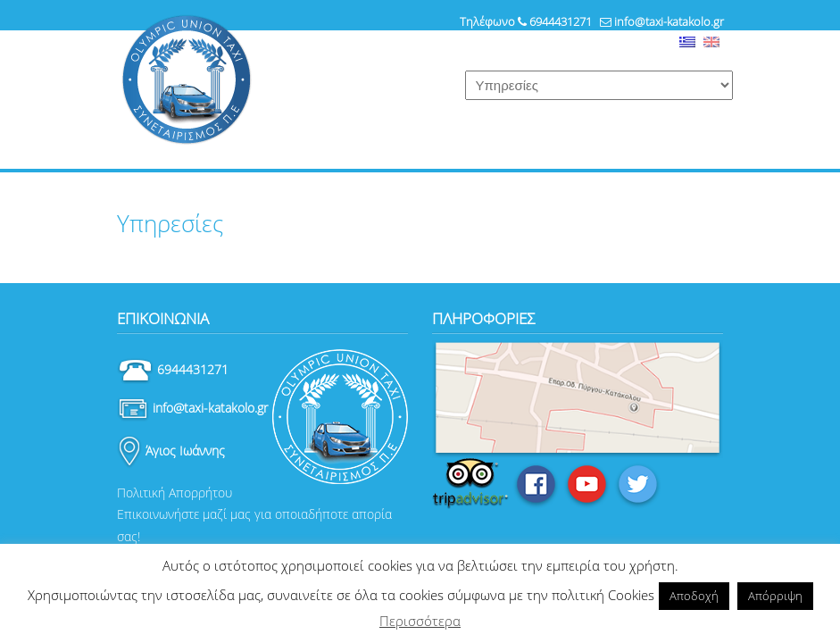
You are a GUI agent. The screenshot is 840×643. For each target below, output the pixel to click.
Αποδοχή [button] (694, 596)
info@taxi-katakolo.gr (669, 21)
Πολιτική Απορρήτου (175, 493)
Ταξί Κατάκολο (186, 80)
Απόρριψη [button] (775, 596)
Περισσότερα (420, 621)
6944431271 (561, 21)
